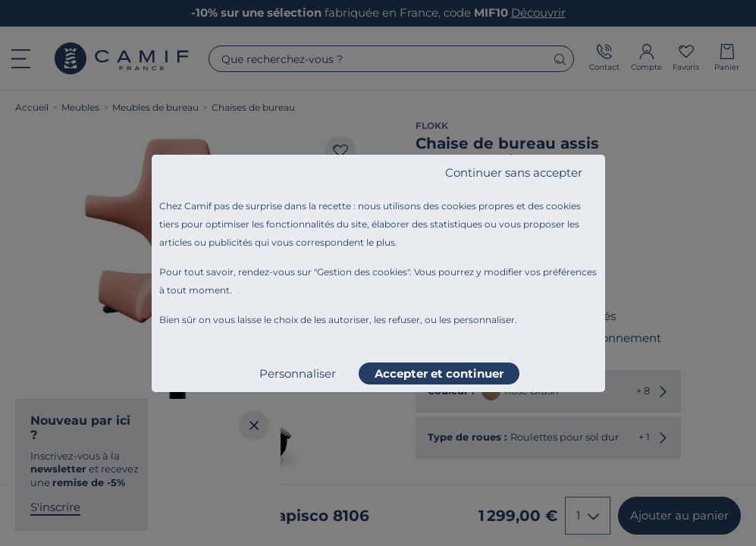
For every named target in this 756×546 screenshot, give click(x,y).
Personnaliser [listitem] (298, 373)
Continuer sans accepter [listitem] (514, 173)
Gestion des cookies (362, 272)
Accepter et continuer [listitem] (439, 373)
